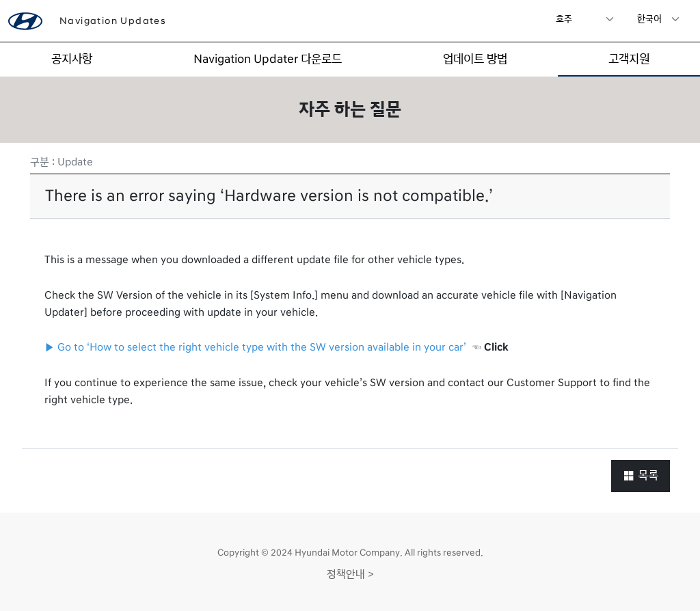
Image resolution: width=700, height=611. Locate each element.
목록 (641, 475)
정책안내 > (350, 574)
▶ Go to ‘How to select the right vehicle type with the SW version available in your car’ (255, 347)
